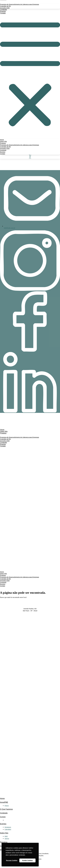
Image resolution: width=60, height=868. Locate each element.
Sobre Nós (4, 833)
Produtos (3, 433)
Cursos (3, 817)
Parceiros (4, 842)
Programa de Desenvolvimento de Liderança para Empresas (19, 4)
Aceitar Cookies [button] (27, 860)
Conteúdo (4, 813)
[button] (30, 75)
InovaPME (4, 802)
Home (2, 798)
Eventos (3, 824)
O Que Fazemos (6, 809)
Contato (3, 13)
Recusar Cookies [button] (12, 860)
